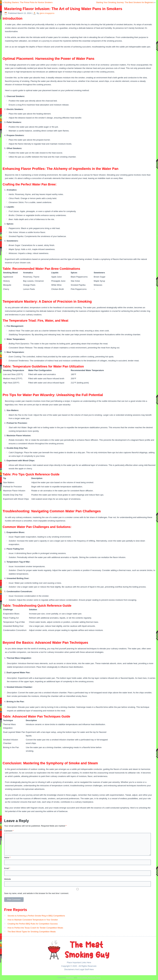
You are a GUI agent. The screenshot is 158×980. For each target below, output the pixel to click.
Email (7, 868)
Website (7, 879)
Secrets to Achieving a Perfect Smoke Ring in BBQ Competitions (36, 916)
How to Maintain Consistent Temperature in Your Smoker (33, 920)
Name (7, 858)
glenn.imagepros (47, 13)
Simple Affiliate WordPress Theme (89, 978)
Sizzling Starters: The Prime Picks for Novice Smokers (28, 2)
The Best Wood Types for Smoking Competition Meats (31, 932)
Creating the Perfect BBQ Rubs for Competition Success (33, 924)
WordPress (70, 978)
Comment (9, 831)
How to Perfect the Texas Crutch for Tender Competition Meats (35, 928)
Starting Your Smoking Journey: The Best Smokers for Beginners (125, 2)
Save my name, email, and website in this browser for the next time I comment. (36, 893)
